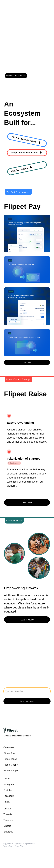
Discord (7, 826)
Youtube (8, 790)
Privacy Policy (19, 846)
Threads (8, 814)
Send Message (27, 701)
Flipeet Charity (11, 765)
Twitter (7, 779)
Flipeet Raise (10, 759)
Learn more (27, 362)
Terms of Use (8, 846)
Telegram (8, 820)
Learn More (27, 620)
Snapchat (8, 832)
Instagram (9, 784)
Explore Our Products (16, 76)
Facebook (8, 796)
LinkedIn (8, 809)
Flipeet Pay (9, 753)
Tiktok (6, 802)
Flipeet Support (11, 771)
